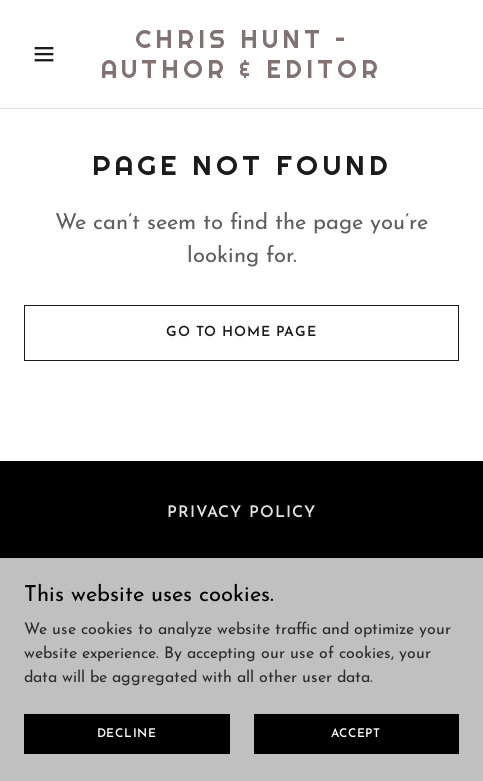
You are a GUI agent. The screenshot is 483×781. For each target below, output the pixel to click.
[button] (56, 54)
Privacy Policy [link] (241, 513)
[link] (241, 74)
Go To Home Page (241, 332)
